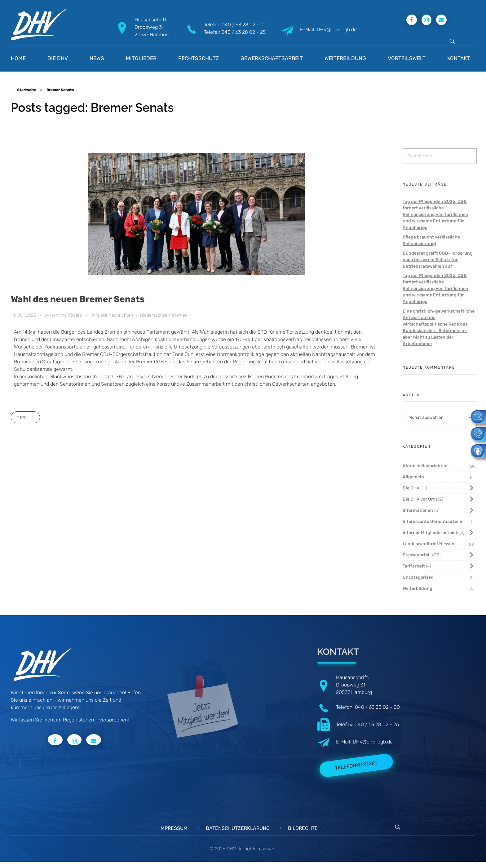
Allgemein (413, 477)
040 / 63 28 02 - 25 (243, 32)
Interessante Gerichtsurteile (432, 522)
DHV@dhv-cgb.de (373, 742)
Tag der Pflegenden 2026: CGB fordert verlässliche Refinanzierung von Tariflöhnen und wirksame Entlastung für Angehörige (435, 215)
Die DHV (411, 488)
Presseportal (416, 555)
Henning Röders (67, 315)
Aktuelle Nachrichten (112, 315)
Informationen (418, 510)
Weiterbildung (418, 588)
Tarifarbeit (414, 566)
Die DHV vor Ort (419, 499)
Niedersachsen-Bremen (164, 315)
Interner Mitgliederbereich (431, 533)
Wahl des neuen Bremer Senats (78, 299)
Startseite (27, 90)
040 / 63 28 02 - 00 (244, 25)
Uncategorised (418, 577)
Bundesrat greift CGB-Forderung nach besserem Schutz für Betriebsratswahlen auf (438, 260)
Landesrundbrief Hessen (429, 544)
